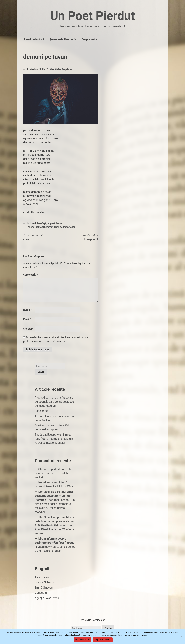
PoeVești (42, 223)
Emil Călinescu (44, 588)
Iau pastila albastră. (103, 640)
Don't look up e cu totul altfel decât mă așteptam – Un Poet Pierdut (54, 496)
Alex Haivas (42, 577)
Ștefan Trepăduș (63, 69)
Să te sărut (41, 411)
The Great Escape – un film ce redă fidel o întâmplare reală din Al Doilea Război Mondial (54, 439)
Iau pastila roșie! (82, 640)
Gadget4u (41, 593)
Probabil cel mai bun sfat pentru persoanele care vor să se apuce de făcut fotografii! (54, 402)
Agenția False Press (47, 598)
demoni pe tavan (44, 227)
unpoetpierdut (55, 223)
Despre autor (89, 39)
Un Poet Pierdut (92, 16)
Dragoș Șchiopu (44, 582)
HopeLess (45, 482)
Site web (28, 329)
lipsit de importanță (65, 227)
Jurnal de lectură (33, 39)
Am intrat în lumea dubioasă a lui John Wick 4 (54, 473)
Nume (27, 310)
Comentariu (30, 275)
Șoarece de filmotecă (63, 39)
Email (27, 319)
